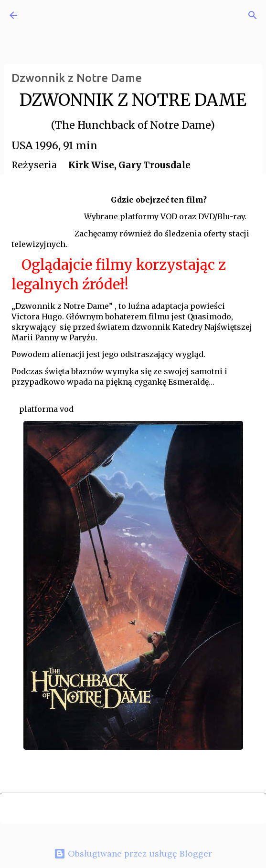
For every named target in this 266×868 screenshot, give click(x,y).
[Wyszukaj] (253, 15)
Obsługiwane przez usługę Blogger (133, 853)
